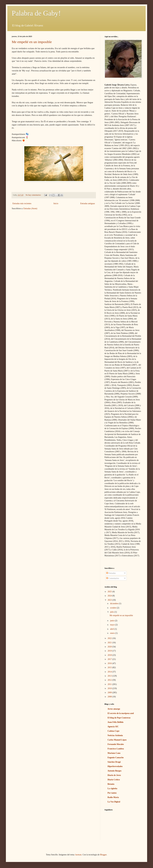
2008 (110, 697)
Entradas (111, 573)
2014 (110, 672)
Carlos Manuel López (117, 740)
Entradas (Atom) (30, 208)
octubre (113, 608)
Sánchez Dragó (114, 762)
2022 (110, 638)
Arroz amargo (114, 709)
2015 (110, 667)
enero (113, 633)
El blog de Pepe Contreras (119, 718)
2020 (110, 647)
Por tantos (112, 793)
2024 (110, 596)
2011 (110, 684)
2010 (110, 688)
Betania (111, 784)
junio (112, 621)
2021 (110, 643)
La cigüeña (112, 788)
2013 (110, 676)
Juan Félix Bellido (115, 722)
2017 (110, 659)
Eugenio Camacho (116, 758)
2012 (110, 680)
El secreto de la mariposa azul (121, 713)
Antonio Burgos (115, 771)
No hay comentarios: (34, 195)
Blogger (103, 855)
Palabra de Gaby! (36, 13)
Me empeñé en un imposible (32, 42)
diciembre (114, 604)
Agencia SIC (113, 727)
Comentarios (113, 578)
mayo (113, 625)
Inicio (56, 203)
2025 (110, 592)
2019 (110, 651)
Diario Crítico (114, 780)
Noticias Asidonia (115, 735)
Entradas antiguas (88, 203)
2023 (110, 600)
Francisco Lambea (116, 749)
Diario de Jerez (114, 775)
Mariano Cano (114, 753)
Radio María (113, 797)
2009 (110, 693)
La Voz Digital (114, 802)
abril (112, 629)
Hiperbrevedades (115, 766)
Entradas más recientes (22, 203)
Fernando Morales (116, 744)
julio (112, 612)
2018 (110, 655)
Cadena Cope (113, 731)
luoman (78, 855)
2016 (110, 663)
